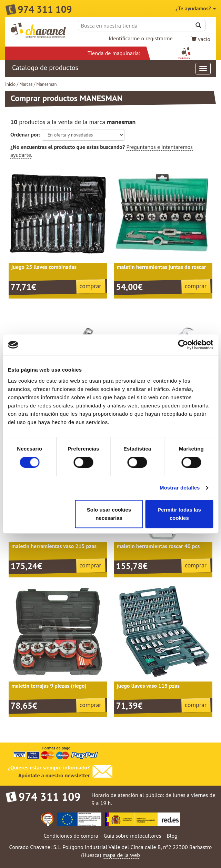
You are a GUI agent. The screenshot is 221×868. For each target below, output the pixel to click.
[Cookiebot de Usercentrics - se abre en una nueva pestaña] (183, 345)
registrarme (159, 38)
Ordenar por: (25, 134)
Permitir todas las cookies (179, 514)
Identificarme (124, 38)
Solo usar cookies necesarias (109, 514)
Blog (172, 836)
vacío (201, 39)
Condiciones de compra (71, 836)
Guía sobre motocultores (133, 836)
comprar (91, 286)
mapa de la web (121, 855)
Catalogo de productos (111, 69)
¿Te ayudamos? (196, 8)
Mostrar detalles (180, 488)
